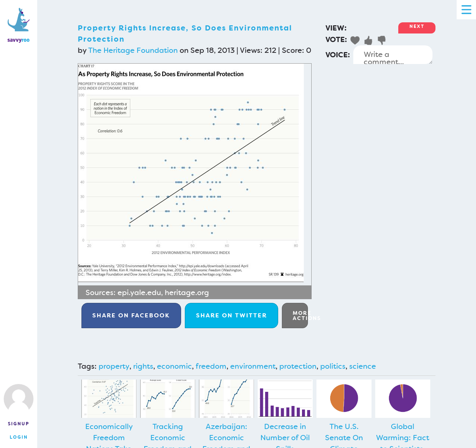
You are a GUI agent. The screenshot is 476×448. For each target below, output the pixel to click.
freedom (211, 366)
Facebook (131, 315)
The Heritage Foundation (133, 50)
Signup (19, 424)
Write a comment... (393, 55)
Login (19, 437)
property (114, 366)
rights (143, 366)
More (300, 316)
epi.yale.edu (139, 292)
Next (417, 26)
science (363, 366)
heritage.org (187, 292)
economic (174, 366)
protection (298, 366)
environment (253, 366)
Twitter (231, 315)
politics (333, 366)
